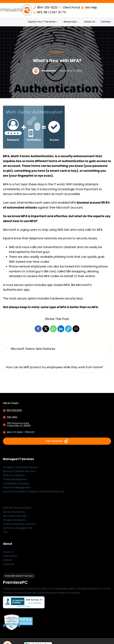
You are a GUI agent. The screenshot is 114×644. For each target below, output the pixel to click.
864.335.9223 (14, 410)
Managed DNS (24, 528)
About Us (8, 552)
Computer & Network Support (21, 467)
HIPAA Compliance (14, 475)
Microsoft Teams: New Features (33, 349)
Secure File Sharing (14, 512)
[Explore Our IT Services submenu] (57, 22)
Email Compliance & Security (20, 524)
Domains (8, 528)
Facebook (9, 564)
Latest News (10, 556)
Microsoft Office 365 (15, 516)
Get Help (12, 417)
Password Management (17, 488)
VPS (5, 532)
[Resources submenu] (77, 22)
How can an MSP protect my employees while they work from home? (55, 367)
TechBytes (57, 52)
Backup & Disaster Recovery (20, 471)
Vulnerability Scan (13, 483)
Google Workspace (14, 520)
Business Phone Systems (17, 508)
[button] (38, 329)
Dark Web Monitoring (51, 492)
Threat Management (15, 479)
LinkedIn (8, 560)
